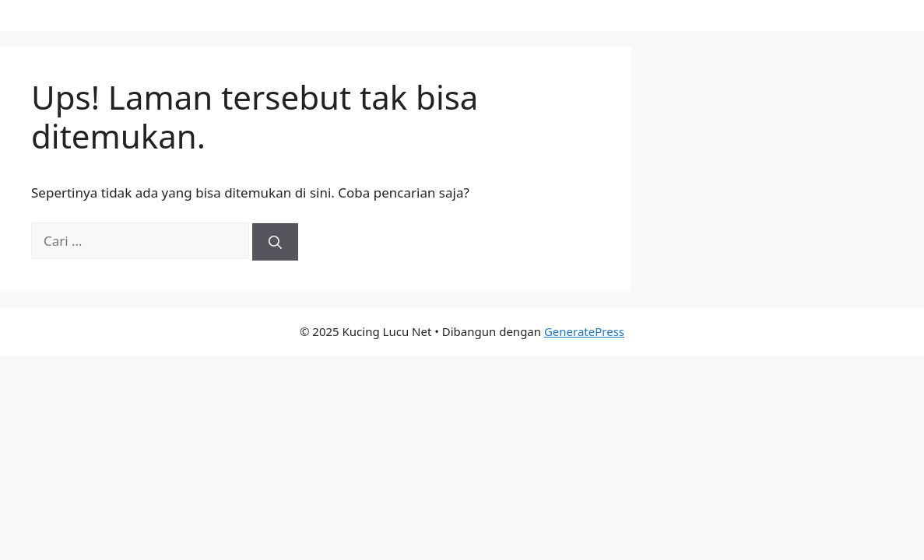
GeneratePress (584, 331)
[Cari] (275, 242)
